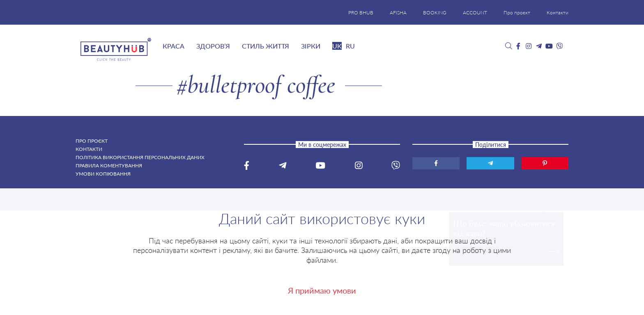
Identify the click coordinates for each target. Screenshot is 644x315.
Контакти (558, 13)
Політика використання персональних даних (140, 157)
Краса (174, 46)
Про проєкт (517, 13)
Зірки (311, 46)
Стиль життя (266, 46)
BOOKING (435, 13)
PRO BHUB (361, 13)
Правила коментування (109, 166)
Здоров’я (213, 46)
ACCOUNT (475, 13)
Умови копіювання (103, 174)
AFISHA (398, 13)
